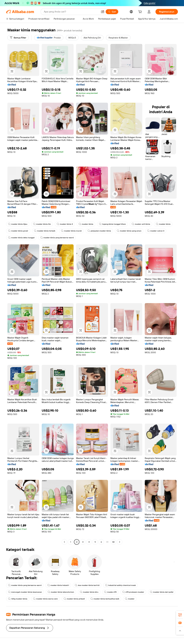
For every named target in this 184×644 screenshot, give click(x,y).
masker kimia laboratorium (61, 592)
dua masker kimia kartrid (87, 585)
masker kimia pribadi (74, 599)
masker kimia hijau (18, 224)
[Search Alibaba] (71, 12)
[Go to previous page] (64, 542)
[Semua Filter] (18, 38)
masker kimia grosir (18, 231)
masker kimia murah (71, 231)
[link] (180, 615)
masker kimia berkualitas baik (105, 599)
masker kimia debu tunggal (21, 238)
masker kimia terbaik (45, 231)
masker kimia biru (89, 592)
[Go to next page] (120, 542)
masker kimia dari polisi (162, 592)
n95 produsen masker (133, 592)
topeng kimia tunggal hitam (112, 224)
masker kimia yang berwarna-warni (57, 238)
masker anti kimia (141, 224)
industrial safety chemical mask (120, 585)
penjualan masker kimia (99, 231)
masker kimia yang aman (129, 231)
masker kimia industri (58, 585)
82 (113, 542)
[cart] (141, 12)
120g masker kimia (18, 599)
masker (130, 599)
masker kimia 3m (42, 224)
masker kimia (86, 224)
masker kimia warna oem (45, 599)
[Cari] (112, 12)
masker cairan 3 (156, 231)
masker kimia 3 (65, 224)
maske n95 (110, 592)
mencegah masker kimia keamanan (25, 592)
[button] (103, 12)
